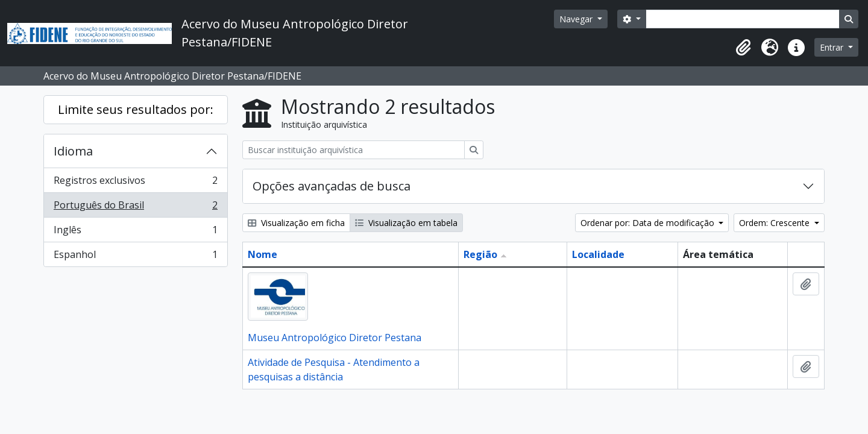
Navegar (577, 19)
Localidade (598, 254)
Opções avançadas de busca (332, 186)
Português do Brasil (135, 208)
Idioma (73, 151)
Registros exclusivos (135, 183)
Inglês (135, 232)
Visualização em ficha (296, 223)
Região (480, 254)
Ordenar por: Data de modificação (649, 223)
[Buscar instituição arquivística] (354, 150)
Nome (263, 254)
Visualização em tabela (406, 223)
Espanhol (135, 257)
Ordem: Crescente (775, 223)
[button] (743, 48)
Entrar (833, 47)
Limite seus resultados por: (136, 109)
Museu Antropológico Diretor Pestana (335, 338)
